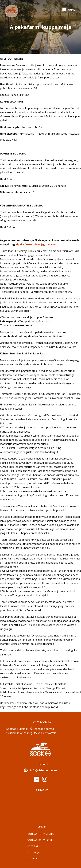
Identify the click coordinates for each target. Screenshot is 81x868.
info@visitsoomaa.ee (44, 770)
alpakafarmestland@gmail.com (36, 244)
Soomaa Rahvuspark (41, 840)
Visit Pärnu (35, 846)
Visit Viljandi (36, 852)
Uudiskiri (33, 859)
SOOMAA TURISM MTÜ (40, 834)
